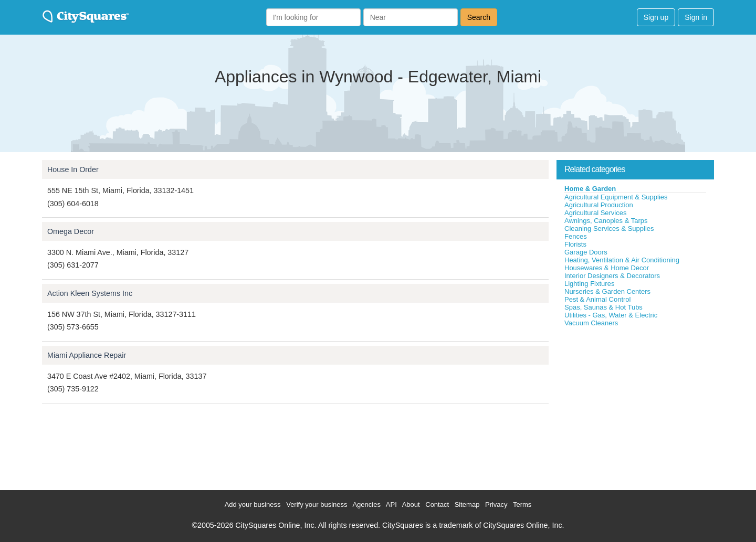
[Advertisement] (635, 406)
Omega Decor (71, 231)
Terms (522, 504)
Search (479, 17)
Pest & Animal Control (597, 299)
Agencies (366, 504)
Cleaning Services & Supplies (609, 229)
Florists (575, 244)
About (411, 504)
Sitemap (467, 504)
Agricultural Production (599, 205)
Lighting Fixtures (589, 284)
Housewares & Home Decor (607, 268)
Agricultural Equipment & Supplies (616, 197)
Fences (576, 236)
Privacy (496, 504)
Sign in (696, 17)
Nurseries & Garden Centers (607, 291)
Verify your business (317, 504)
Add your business (253, 504)
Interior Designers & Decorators (612, 276)
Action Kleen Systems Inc (90, 293)
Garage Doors (586, 252)
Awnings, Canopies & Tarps (606, 221)
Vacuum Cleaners (591, 323)
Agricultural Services (596, 213)
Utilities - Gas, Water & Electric (611, 315)
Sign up (656, 17)
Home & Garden (590, 189)
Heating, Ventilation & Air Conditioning (622, 260)
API (391, 504)
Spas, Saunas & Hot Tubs (603, 307)
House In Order (73, 169)
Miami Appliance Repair (87, 355)
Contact (437, 504)
